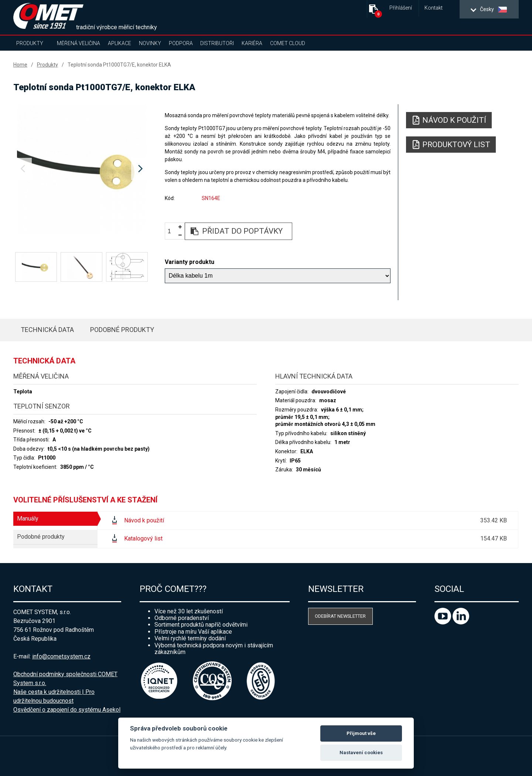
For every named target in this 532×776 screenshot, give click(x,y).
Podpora (181, 43)
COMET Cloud (288, 43)
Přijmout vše (361, 733)
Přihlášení (401, 8)
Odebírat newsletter (340, 616)
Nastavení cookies (361, 753)
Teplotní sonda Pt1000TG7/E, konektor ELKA (119, 65)
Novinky (150, 43)
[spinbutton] (172, 232)
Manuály (28, 519)
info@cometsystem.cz (61, 656)
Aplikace (120, 43)
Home (20, 65)
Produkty (30, 43)
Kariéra (252, 43)
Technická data (47, 330)
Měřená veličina (79, 43)
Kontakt (434, 8)
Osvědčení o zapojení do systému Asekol (67, 710)
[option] (81, 169)
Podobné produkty (122, 330)
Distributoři (217, 43)
